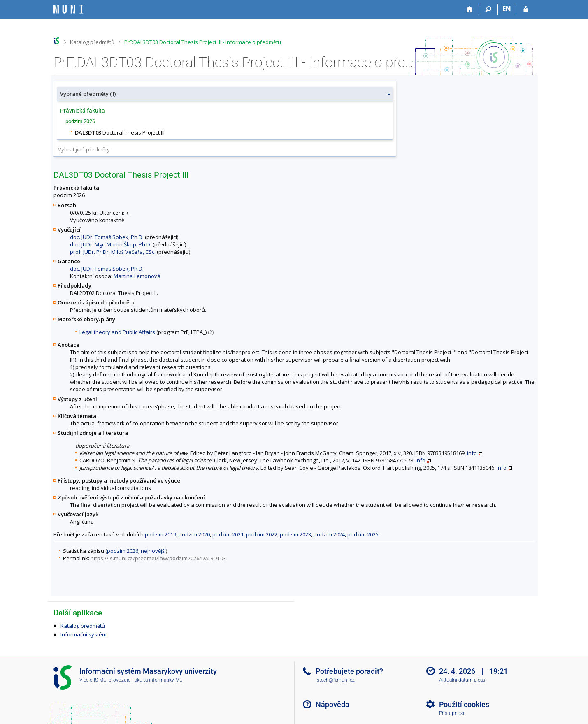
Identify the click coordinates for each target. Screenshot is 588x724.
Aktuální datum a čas (462, 680)
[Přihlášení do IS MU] (526, 9)
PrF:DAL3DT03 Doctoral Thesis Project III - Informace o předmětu (203, 42)
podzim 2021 (228, 534)
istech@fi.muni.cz (335, 680)
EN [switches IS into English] (507, 9)
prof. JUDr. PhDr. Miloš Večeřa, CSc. (113, 252)
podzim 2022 (262, 534)
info (472, 453)
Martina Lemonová (137, 276)
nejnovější (153, 551)
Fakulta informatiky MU (157, 680)
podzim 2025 (363, 534)
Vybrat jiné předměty (84, 149)
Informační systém (84, 634)
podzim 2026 (123, 551)
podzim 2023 (295, 534)
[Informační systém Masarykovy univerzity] (68, 9)
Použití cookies (464, 704)
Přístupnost (452, 713)
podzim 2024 (329, 534)
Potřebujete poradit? (349, 671)
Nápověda (332, 704)
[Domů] (470, 9)
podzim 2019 (160, 534)
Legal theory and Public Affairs (117, 332)
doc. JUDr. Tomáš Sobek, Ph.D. (107, 237)
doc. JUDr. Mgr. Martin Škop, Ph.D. (111, 244)
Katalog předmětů (92, 42)
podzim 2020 (194, 534)
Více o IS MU (93, 680)
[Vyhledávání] (489, 9)
